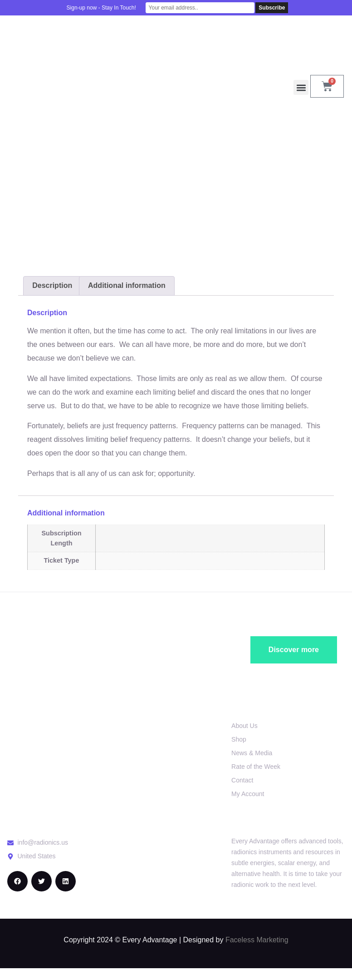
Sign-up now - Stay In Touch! (101, 8)
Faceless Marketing (257, 940)
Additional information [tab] (127, 285)
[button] (301, 87)
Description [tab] (52, 285)
